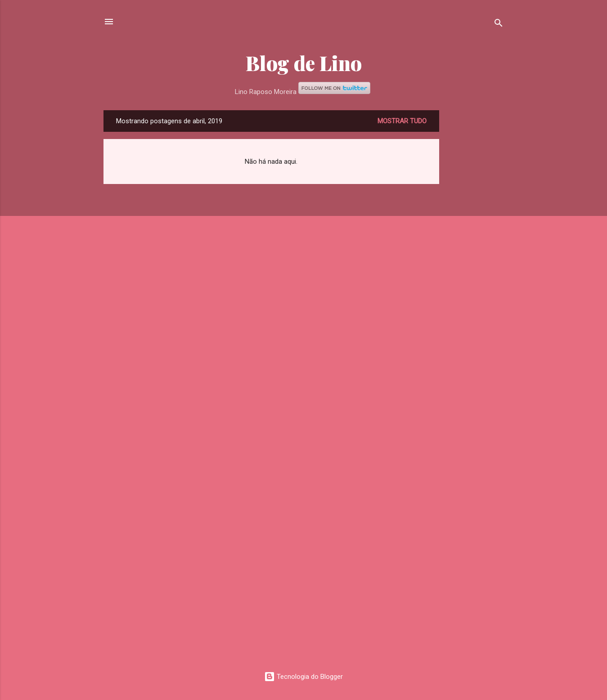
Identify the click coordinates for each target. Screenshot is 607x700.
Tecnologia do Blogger (303, 677)
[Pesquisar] (499, 25)
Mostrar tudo (402, 121)
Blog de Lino (304, 63)
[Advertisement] (475, 245)
